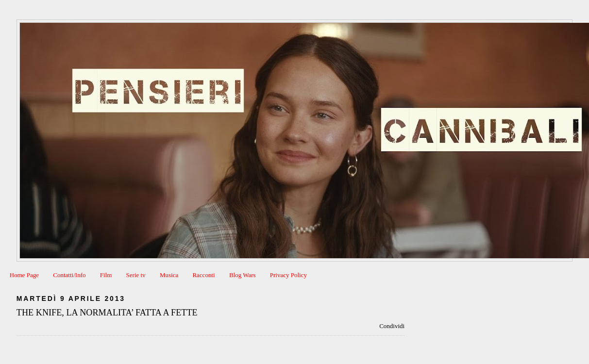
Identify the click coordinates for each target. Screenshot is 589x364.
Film (106, 275)
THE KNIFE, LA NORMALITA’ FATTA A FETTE (107, 313)
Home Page (24, 275)
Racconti (203, 275)
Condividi (392, 326)
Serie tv (136, 275)
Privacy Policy (288, 275)
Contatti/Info (69, 275)
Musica (169, 275)
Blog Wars (243, 275)
